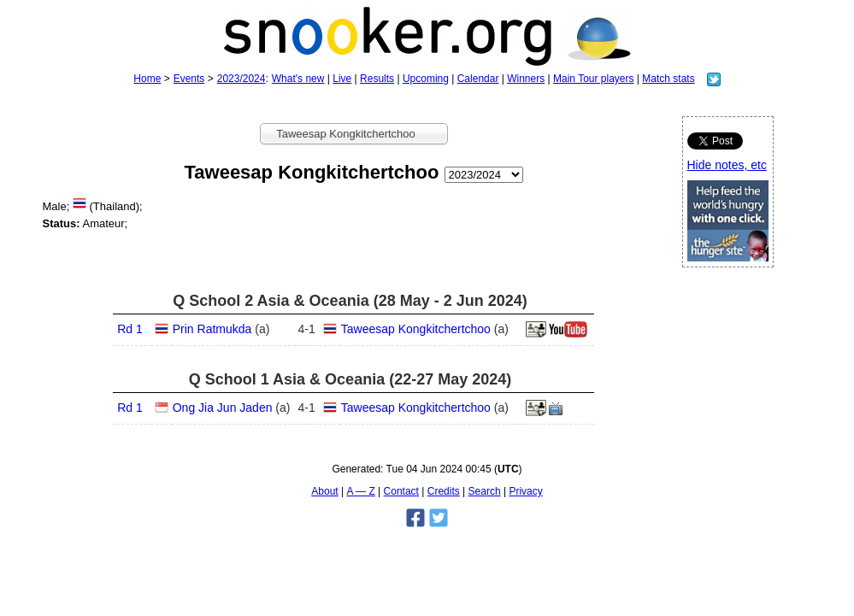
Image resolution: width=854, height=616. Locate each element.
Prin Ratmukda (212, 329)
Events (189, 79)
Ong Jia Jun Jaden (223, 408)
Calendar (478, 79)
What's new (298, 79)
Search (485, 491)
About (324, 491)
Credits (444, 491)
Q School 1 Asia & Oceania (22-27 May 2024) (350, 379)
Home (147, 79)
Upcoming (426, 79)
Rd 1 (130, 329)
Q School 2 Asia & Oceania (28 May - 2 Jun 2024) (350, 301)
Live (342, 79)
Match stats (668, 79)
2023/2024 (241, 79)
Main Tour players (594, 79)
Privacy (525, 491)
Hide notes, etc (727, 165)
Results (377, 79)
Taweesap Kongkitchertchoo (416, 329)
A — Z (360, 491)
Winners (526, 79)
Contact (401, 491)
